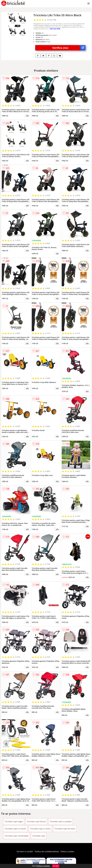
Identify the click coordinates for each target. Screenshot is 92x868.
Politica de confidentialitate (47, 852)
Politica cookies (67, 852)
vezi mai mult (55, 29)
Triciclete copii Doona (36, 821)
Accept (56, 866)
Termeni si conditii (25, 852)
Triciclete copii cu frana (40, 829)
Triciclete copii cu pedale (61, 821)
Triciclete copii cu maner (15, 829)
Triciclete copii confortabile (17, 836)
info (27, 115)
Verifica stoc (69, 48)
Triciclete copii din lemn (65, 829)
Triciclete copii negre (14, 821)
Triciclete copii (39, 836)
